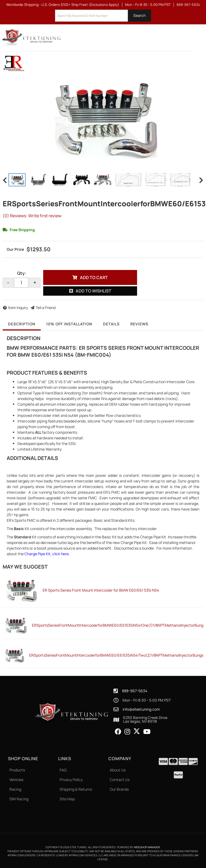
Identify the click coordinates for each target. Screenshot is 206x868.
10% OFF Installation (69, 324)
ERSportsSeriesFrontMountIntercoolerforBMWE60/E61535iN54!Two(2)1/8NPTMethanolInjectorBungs (116, 655)
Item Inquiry (18, 308)
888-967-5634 (135, 691)
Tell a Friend (46, 308)
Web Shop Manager (147, 847)
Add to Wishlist (93, 291)
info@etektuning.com (141, 709)
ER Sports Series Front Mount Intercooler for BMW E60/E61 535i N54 (101, 590)
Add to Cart (94, 277)
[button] (103, 16)
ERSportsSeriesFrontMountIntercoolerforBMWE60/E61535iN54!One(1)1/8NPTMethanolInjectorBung (118, 625)
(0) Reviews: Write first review (32, 216)
